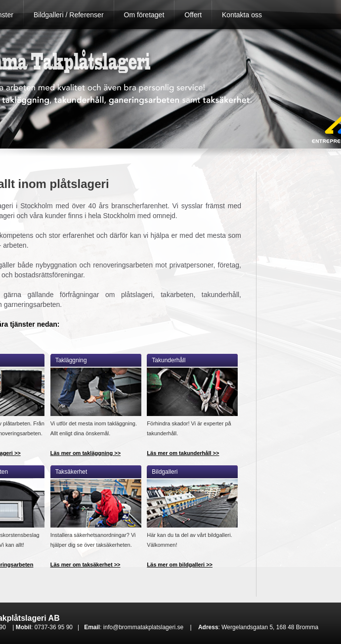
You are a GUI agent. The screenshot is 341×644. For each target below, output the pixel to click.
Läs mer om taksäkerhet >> (85, 565)
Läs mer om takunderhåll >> (183, 453)
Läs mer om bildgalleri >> (180, 565)
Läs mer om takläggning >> (85, 453)
